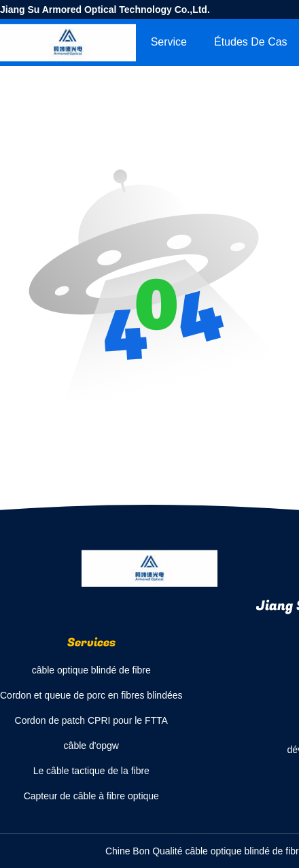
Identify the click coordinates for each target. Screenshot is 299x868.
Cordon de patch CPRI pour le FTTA (91, 720)
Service (169, 42)
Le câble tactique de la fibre (91, 771)
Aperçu (106, 42)
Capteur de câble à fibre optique (91, 796)
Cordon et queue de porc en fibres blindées (91, 695)
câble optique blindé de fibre (91, 670)
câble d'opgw (91, 746)
